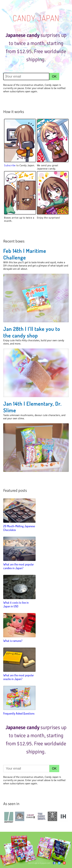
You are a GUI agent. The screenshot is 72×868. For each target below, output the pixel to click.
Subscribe (10, 165)
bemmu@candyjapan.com (39, 863)
